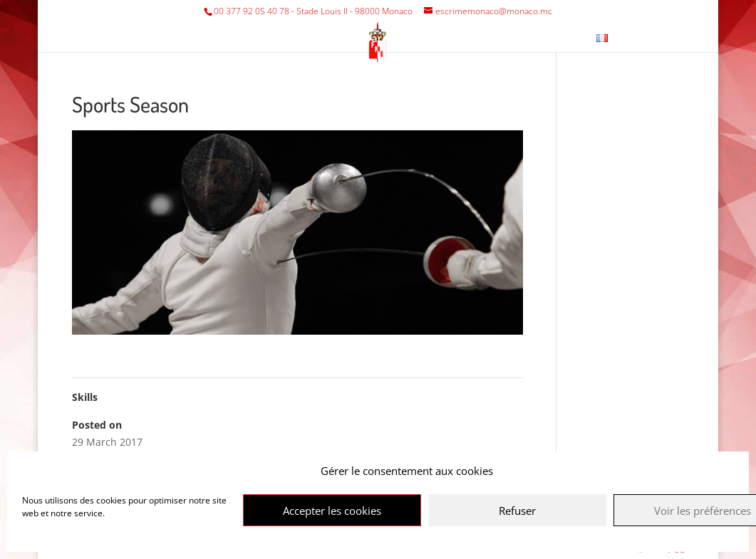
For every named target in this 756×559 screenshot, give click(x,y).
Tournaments (299, 39)
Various (385, 39)
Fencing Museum (478, 39)
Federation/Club (191, 39)
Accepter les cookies (332, 511)
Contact (559, 39)
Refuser (517, 511)
